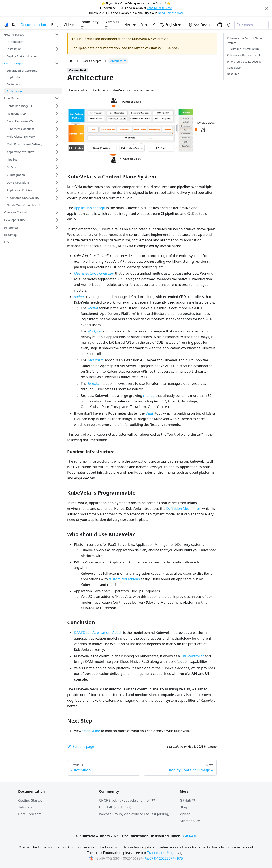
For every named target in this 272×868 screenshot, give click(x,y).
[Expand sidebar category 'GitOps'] (57, 167)
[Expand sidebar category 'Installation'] (57, 49)
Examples (111, 24)
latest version (146, 48)
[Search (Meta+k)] (251, 25)
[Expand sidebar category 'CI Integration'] (57, 175)
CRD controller (192, 656)
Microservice (190, 821)
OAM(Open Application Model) (98, 633)
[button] (32, 34)
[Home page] (71, 61)
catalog (149, 396)
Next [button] (128, 25)
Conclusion (234, 68)
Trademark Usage (161, 853)
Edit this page (81, 747)
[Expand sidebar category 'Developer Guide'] (57, 220)
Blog (55, 25)
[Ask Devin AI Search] (199, 25)
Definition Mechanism (184, 509)
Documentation (33, 25)
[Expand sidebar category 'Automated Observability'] (57, 198)
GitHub (160, 3)
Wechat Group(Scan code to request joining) (134, 814)
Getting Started (30, 800)
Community (89, 24)
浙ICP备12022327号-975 (164, 858)
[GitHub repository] (220, 25)
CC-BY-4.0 (188, 836)
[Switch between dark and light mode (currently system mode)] (228, 25)
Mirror (148, 25)
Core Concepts (30, 814)
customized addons (124, 579)
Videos (69, 25)
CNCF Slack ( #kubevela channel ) (127, 800)
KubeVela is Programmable (244, 55)
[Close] (267, 8)
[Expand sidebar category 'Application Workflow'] (57, 152)
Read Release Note (159, 8)
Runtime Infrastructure (245, 49)
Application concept (90, 208)
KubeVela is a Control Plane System (244, 41)
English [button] (169, 25)
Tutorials (25, 807)
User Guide (91, 731)
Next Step (233, 74)
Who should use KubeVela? (244, 61)
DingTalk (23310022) (115, 807)
